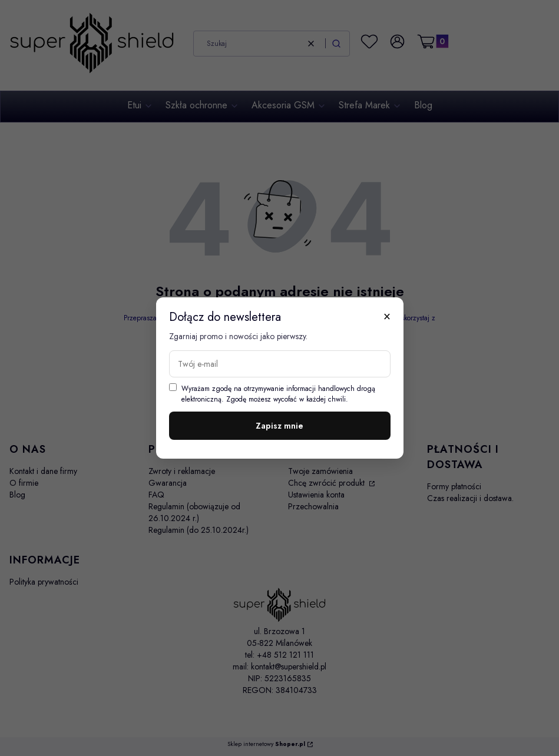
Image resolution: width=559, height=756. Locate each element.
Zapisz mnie (279, 426)
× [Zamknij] (387, 316)
